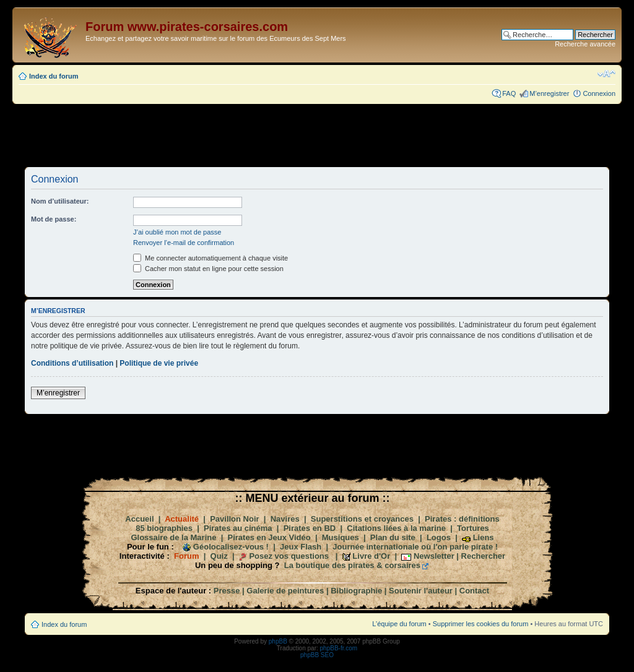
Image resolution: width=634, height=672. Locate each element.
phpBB (278, 641)
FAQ (509, 93)
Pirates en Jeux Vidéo (269, 537)
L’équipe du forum (399, 624)
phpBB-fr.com (339, 648)
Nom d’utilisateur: (60, 201)
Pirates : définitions (462, 519)
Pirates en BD (310, 528)
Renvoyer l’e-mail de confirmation (184, 243)
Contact (474, 591)
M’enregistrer (549, 93)
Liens (484, 537)
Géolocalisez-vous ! (231, 547)
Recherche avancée (585, 44)
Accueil (139, 519)
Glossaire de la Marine (173, 537)
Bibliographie (356, 591)
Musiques (341, 537)
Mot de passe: (54, 219)
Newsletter (434, 556)
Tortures (473, 528)
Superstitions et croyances (362, 519)
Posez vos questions (289, 556)
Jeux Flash (301, 547)
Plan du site (393, 537)
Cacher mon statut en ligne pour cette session (208, 269)
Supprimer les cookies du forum (481, 624)
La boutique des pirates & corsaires (352, 565)
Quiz (219, 556)
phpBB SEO (317, 655)
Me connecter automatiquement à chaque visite (211, 258)
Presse (227, 591)
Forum (186, 556)
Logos (439, 537)
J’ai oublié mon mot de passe (177, 232)
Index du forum (54, 76)
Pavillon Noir (234, 519)
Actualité (182, 519)
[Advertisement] (317, 135)
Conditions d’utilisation (72, 363)
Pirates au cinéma (238, 528)
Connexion (599, 93)
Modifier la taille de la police (606, 74)
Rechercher (484, 556)
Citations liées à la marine (396, 528)
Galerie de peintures (285, 591)
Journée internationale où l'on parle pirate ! (415, 547)
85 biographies (164, 528)
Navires (285, 519)
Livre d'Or (371, 556)
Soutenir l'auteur (421, 591)
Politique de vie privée (159, 363)
